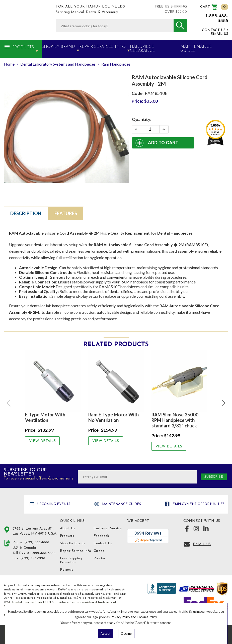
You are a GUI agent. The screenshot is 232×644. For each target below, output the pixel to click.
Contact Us (103, 543)
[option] (53, 398)
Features (66, 213)
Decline (126, 633)
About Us (67, 528)
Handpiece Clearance (142, 49)
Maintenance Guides (121, 504)
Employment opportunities (198, 504)
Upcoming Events (53, 504)
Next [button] (223, 403)
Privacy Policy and (124, 617)
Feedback (101, 536)
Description (26, 213)
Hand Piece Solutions (13, 505)
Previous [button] (9, 403)
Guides (99, 551)
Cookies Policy (147, 617)
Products (23, 47)
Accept (105, 633)
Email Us (202, 544)
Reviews (66, 570)
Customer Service (108, 528)
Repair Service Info (75, 551)
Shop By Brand (58, 47)
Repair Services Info (102, 47)
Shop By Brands (72, 543)
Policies (99, 558)
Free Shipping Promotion (71, 560)
